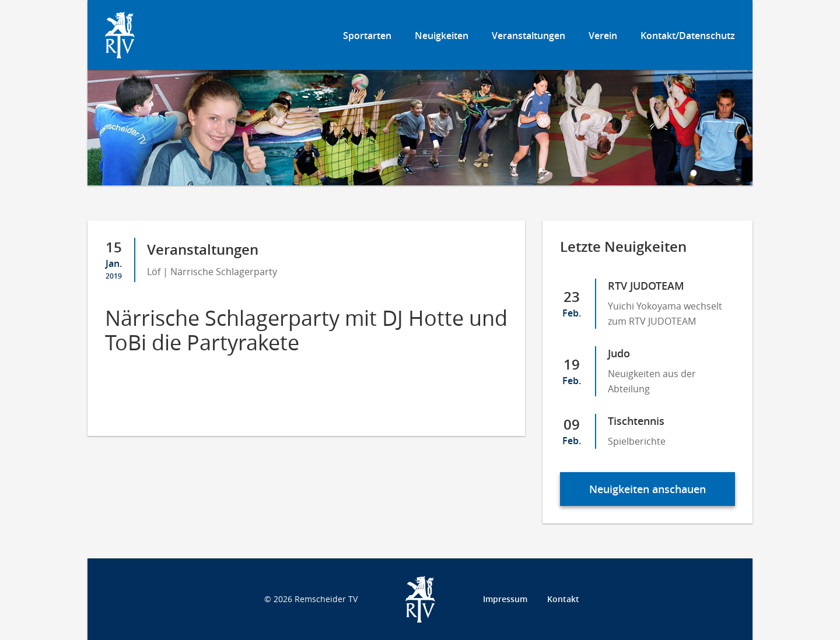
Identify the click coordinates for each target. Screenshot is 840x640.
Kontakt (563, 599)
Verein (603, 36)
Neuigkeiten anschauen (647, 489)
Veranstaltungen (528, 36)
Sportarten (367, 36)
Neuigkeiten (442, 36)
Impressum (505, 599)
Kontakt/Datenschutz (688, 36)
